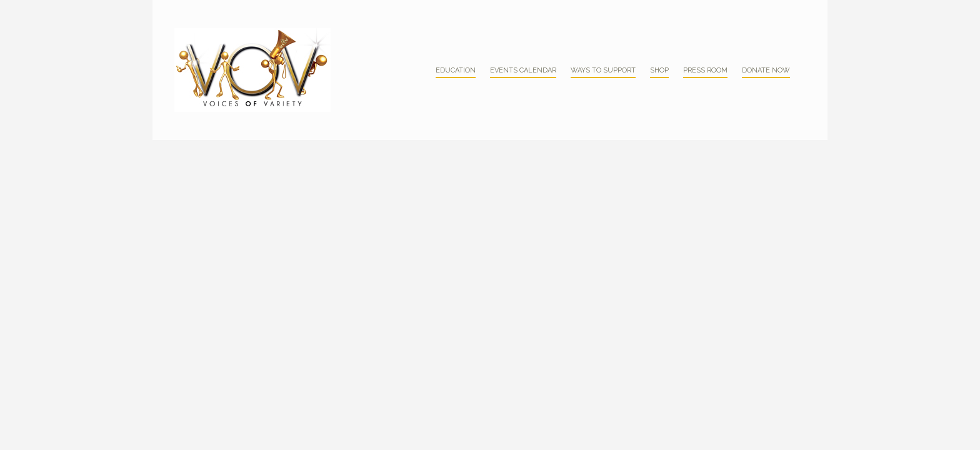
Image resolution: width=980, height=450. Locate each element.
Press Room (705, 70)
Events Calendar (523, 70)
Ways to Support (603, 70)
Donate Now (766, 70)
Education (456, 70)
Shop (659, 70)
